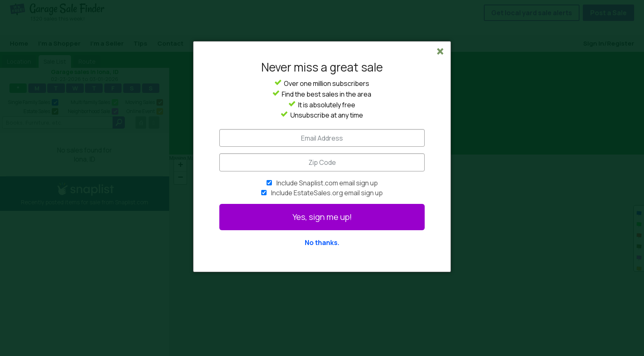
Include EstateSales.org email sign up (327, 193)
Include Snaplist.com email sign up (327, 183)
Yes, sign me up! (322, 217)
